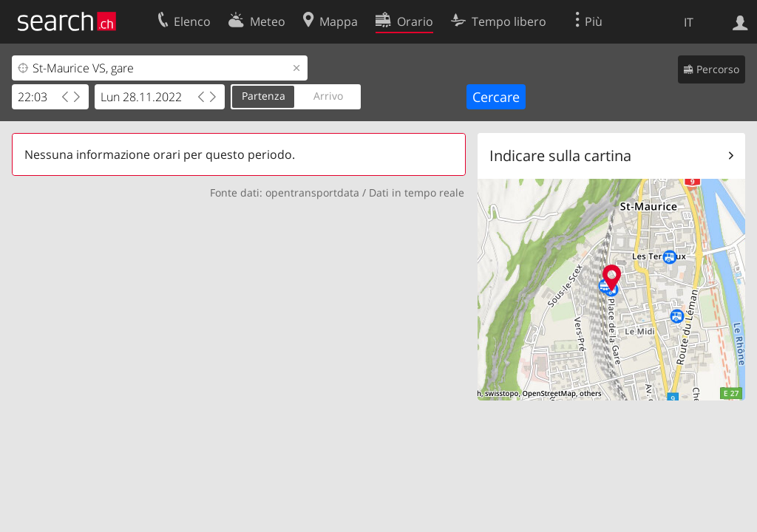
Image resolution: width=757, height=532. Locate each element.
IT (689, 22)
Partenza (264, 96)
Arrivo (328, 96)
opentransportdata (312, 192)
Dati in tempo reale (417, 192)
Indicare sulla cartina (560, 156)
